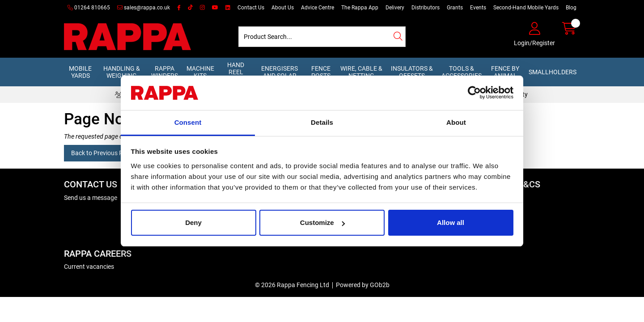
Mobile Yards (80, 72)
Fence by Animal (505, 72)
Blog (571, 8)
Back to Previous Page (102, 153)
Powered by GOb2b (363, 285)
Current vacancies (89, 267)
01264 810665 (89, 8)
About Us (283, 8)
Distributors (426, 8)
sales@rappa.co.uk (144, 8)
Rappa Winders (165, 72)
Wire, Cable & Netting (361, 72)
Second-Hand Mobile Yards (526, 8)
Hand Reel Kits (236, 72)
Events (478, 8)
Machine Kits (200, 72)
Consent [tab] (188, 122)
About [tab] (456, 122)
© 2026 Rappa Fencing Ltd (292, 285)
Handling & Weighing (122, 72)
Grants (455, 8)
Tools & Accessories (462, 72)
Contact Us (251, 8)
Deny (193, 222)
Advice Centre (318, 8)
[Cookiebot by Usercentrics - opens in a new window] (474, 93)
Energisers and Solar (280, 72)
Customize (322, 222)
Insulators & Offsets (412, 72)
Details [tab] (322, 122)
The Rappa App (360, 8)
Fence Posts (321, 72)
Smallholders (553, 72)
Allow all (451, 222)
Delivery (395, 8)
